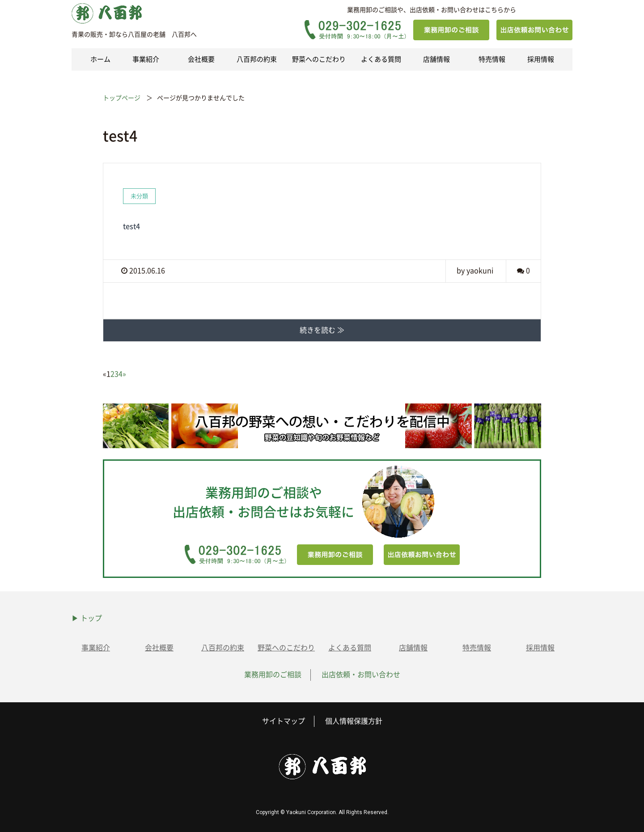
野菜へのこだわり (319, 59)
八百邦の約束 (257, 59)
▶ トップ (87, 618)
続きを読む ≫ (322, 330)
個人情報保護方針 (354, 721)
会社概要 (201, 59)
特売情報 (492, 59)
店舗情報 (436, 59)
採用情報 (541, 59)
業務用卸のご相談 (273, 675)
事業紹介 (146, 59)
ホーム (100, 59)
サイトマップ (284, 721)
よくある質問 (381, 59)
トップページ (122, 98)
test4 (131, 226)
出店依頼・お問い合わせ (361, 675)
